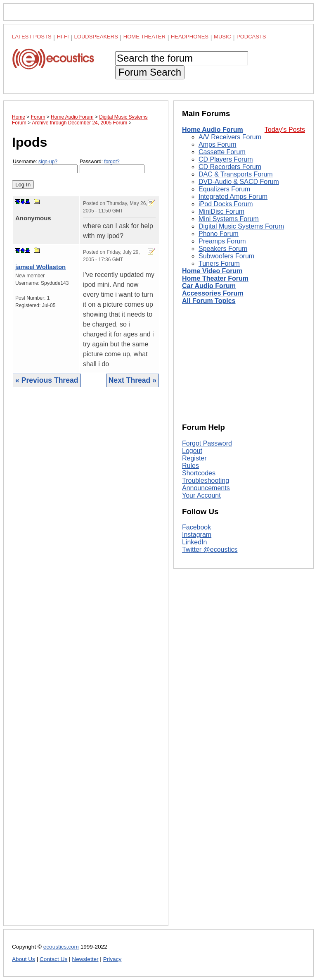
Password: (112, 166)
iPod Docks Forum (226, 204)
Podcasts (251, 37)
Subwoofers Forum (226, 256)
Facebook (196, 527)
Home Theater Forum (215, 278)
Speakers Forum (223, 249)
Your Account (201, 495)
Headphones (190, 37)
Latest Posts (32, 37)
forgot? (112, 162)
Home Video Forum (212, 271)
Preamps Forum (222, 241)
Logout (192, 451)
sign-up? (48, 162)
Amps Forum (218, 144)
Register (194, 458)
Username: (45, 166)
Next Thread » (132, 380)
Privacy (112, 959)
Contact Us (53, 959)
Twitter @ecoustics (210, 550)
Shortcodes (199, 473)
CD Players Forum (226, 159)
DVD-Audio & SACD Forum (239, 182)
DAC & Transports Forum (236, 174)
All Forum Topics (209, 301)
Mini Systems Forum (229, 219)
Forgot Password (207, 443)
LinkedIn (195, 542)
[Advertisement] (86, 663)
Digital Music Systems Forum (241, 226)
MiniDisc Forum (221, 211)
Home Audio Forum (213, 130)
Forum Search (150, 72)
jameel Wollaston (40, 267)
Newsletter (85, 959)
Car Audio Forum (209, 286)
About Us (24, 959)
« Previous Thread (47, 380)
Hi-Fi (63, 37)
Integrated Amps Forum (233, 197)
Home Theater (144, 37)
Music (222, 37)
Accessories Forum (213, 293)
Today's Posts (285, 130)
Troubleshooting (206, 480)
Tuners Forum (219, 263)
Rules (190, 466)
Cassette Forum (222, 152)
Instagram (197, 535)
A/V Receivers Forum (230, 137)
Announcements (206, 488)
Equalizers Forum (224, 189)
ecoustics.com (61, 947)
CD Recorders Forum (230, 167)
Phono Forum (219, 234)
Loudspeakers (96, 37)
